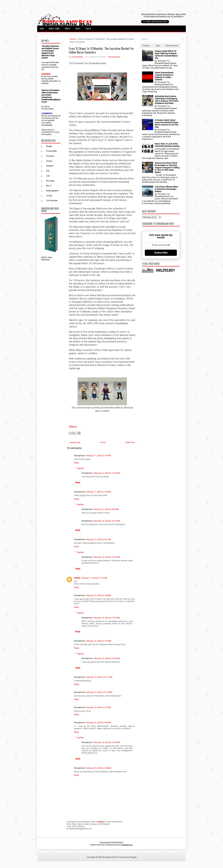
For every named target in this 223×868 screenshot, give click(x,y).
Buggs (49, 146)
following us (127, 845)
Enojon (49, 161)
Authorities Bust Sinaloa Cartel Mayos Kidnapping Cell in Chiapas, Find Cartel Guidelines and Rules (166, 100)
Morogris (50, 181)
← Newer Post (74, 442)
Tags (158, 46)
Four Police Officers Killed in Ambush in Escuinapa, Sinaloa (166, 189)
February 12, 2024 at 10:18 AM (99, 692)
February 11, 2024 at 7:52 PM (98, 492)
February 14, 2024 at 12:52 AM (107, 618)
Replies (80, 468)
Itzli (48, 171)
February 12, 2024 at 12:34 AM (107, 473)
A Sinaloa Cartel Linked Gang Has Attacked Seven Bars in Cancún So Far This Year (166, 124)
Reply (77, 463)
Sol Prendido (52, 201)
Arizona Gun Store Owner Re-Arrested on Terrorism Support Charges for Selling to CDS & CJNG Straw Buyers (167, 168)
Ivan (48, 176)
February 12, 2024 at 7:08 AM (98, 595)
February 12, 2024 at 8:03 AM (106, 509)
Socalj (49, 196)
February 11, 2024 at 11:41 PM (94, 578)
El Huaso (50, 156)
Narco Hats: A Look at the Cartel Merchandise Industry (167, 145)
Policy (88, 29)
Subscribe (161, 253)
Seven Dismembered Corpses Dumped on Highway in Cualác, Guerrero (164, 76)
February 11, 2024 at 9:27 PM (98, 539)
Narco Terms (54, 29)
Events (68, 29)
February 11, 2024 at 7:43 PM (98, 456)
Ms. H (49, 186)
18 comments (114, 57)
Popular (146, 46)
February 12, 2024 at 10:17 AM (99, 677)
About (78, 29)
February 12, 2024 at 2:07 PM (98, 707)
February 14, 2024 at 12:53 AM (107, 658)
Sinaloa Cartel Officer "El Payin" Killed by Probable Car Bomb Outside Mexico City (166, 55)
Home (42, 29)
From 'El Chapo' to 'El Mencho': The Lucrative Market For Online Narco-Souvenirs (101, 50)
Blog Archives (172, 46)
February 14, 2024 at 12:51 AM (107, 521)
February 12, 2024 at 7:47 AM (98, 641)
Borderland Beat (110, 857)
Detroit (77, 578)
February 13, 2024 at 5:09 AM (98, 768)
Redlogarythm (53, 191)
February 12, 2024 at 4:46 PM (98, 723)
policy (49, 130)
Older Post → (131, 442)
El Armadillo (52, 151)
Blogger (133, 857)
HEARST (50, 166)
